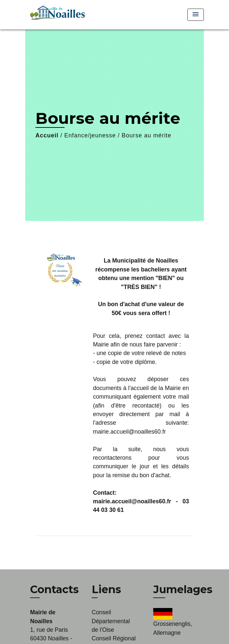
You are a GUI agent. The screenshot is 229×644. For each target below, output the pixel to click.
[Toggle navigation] (196, 15)
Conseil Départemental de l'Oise (111, 621)
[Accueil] (56, 15)
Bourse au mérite (147, 135)
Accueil (47, 135)
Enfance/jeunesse (90, 135)
